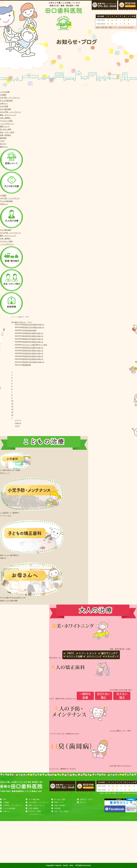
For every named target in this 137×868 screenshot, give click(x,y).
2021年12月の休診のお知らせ (34, 362)
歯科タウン (4, 147)
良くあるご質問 (6, 129)
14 (12, 412)
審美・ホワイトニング (8, 115)
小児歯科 (3, 95)
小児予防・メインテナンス (12, 805)
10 (12, 401)
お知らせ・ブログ (86, 799)
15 (12, 415)
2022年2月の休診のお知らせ (33, 356)
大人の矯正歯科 (6, 109)
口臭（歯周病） (6, 118)
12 (12, 406)
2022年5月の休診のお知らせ (33, 348)
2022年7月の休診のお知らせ (33, 339)
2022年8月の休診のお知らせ (33, 336)
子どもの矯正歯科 (6, 101)
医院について (5, 126)
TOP (4, 799)
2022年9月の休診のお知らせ (33, 333)
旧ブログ (3, 144)
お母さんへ (4, 103)
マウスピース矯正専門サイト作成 (35, 345)
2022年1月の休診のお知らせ (33, 359)
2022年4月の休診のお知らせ (33, 350)
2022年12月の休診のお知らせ (34, 324)
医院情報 (3, 138)
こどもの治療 (5, 92)
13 (12, 409)
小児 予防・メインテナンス (10, 98)
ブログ (2, 141)
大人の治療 (4, 106)
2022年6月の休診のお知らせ (33, 342)
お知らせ (18, 423)
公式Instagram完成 (30, 330)
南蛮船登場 (27, 365)
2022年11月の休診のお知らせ (34, 327)
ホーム (13, 317)
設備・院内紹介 (6, 135)
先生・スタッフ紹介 (7, 132)
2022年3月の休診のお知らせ (33, 353)
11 (12, 404)
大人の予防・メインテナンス (10, 112)
